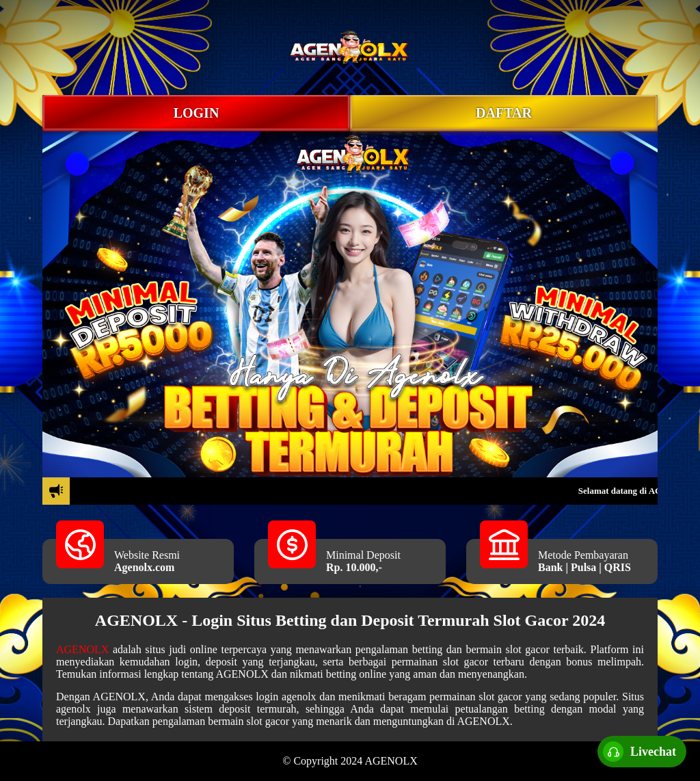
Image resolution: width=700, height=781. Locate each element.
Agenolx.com (144, 567)
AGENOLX (82, 649)
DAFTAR (504, 113)
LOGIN (197, 113)
